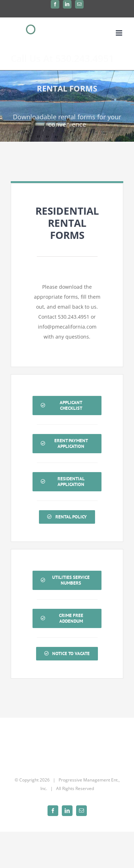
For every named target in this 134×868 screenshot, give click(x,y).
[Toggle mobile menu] (120, 33)
